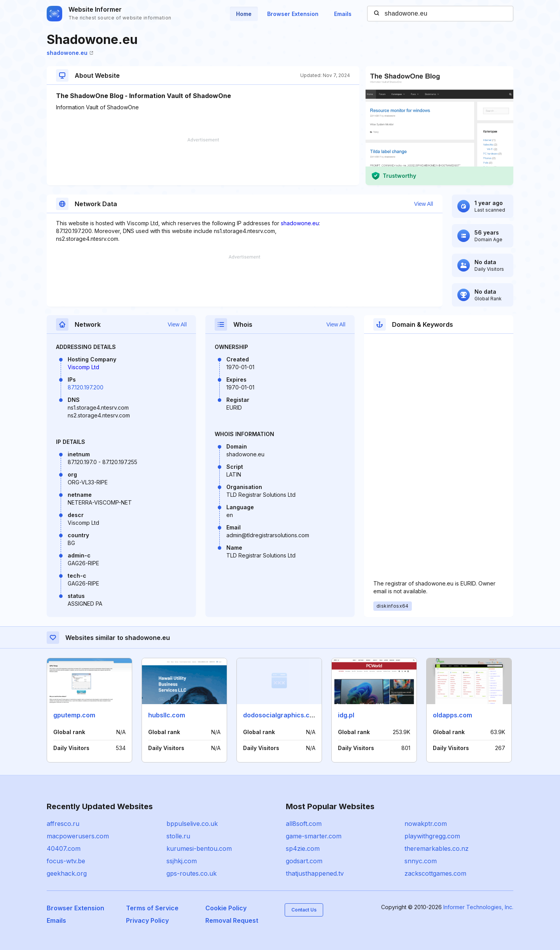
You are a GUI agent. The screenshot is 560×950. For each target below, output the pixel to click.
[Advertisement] (203, 161)
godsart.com (304, 861)
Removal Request (232, 920)
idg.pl (346, 715)
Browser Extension (293, 14)
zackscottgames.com (435, 873)
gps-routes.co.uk (192, 873)
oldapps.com (452, 715)
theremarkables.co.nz (437, 848)
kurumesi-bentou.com (199, 848)
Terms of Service (152, 908)
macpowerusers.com (78, 836)
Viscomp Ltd (83, 367)
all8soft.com (304, 824)
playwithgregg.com (432, 836)
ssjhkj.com (182, 861)
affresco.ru (63, 824)
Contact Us (304, 910)
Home (244, 14)
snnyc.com (421, 861)
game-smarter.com (314, 836)
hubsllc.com (167, 715)
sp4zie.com (303, 848)
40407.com (64, 848)
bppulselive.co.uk (192, 824)
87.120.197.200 (86, 387)
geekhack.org (67, 873)
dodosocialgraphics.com (281, 715)
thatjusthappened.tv (315, 873)
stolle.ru (178, 836)
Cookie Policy (226, 908)
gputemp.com (74, 715)
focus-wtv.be (66, 861)
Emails (343, 14)
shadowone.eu (70, 53)
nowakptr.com (426, 824)
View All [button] (424, 204)
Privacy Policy (147, 920)
